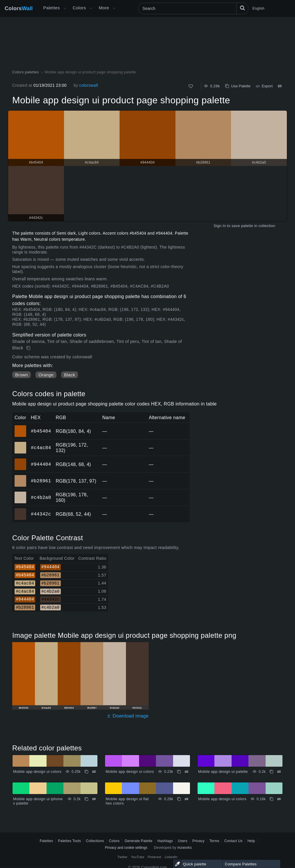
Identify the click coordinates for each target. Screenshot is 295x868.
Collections (95, 841)
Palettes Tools (69, 841)
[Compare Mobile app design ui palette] (279, 772)
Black (70, 375)
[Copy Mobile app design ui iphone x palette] (86, 799)
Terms (214, 841)
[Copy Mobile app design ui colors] (86, 772)
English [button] (258, 8)
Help (251, 841)
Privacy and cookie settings (126, 848)
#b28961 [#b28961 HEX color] (21, 477)
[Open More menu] (65, 8)
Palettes (52, 8)
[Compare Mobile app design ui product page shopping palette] (280, 86)
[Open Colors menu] (91, 8)
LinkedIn (171, 857)
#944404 (41, 464)
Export (264, 86)
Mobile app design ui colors (37, 772)
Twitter (123, 857)
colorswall (89, 85)
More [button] (104, 8)
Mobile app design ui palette (223, 772)
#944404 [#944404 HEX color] (21, 460)
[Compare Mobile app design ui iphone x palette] (94, 799)
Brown (22, 375)
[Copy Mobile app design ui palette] (271, 772)
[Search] (193, 8)
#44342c (41, 514)
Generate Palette (138, 841)
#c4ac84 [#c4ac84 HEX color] (21, 444)
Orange (46, 375)
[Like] (191, 86)
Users (183, 841)
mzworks (185, 848)
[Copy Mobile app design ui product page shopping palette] (29, 348)
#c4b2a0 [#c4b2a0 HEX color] (21, 493)
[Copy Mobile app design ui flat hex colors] (179, 799)
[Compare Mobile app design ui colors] (94, 772)
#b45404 (41, 431)
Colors (19, 8)
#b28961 (41, 481)
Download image (128, 716)
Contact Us (233, 841)
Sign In (220, 226)
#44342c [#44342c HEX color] (21, 510)
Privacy (198, 841)
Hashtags (165, 841)
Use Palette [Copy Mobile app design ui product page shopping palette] (238, 86)
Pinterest (154, 857)
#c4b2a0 (41, 497)
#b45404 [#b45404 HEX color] (21, 427)
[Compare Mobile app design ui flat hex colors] (186, 799)
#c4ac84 (41, 448)
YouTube (137, 857)
